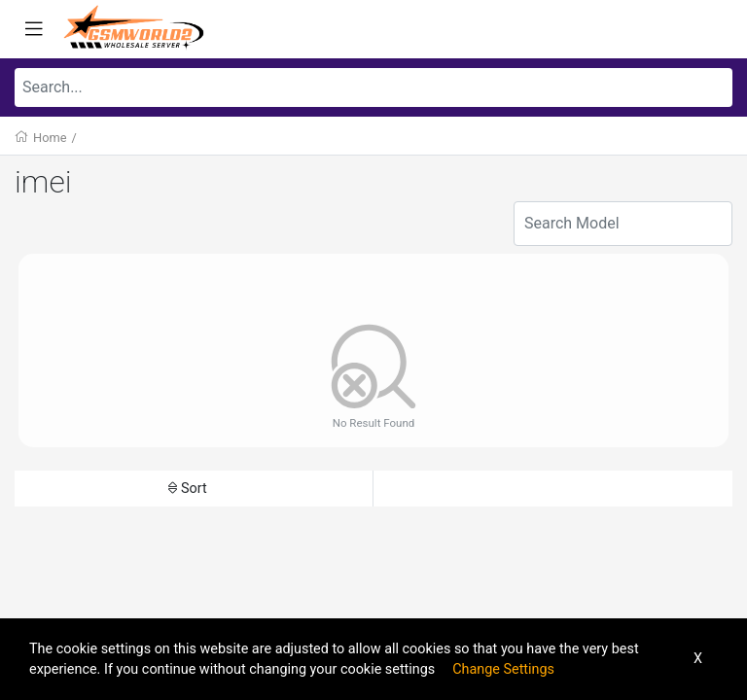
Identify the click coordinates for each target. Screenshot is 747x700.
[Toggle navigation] (34, 29)
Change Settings (503, 669)
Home (50, 138)
